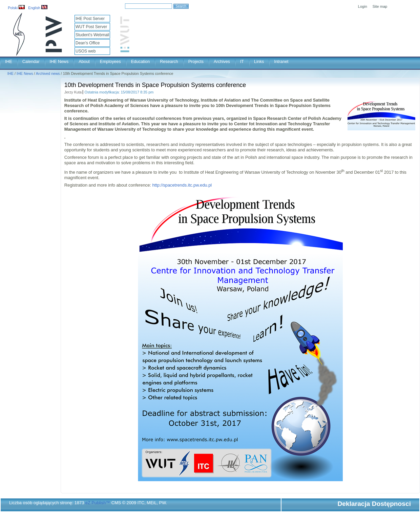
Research (169, 62)
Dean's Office (88, 43)
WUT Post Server (91, 27)
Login (363, 6)
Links (259, 62)
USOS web (86, 51)
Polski (16, 8)
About (84, 62)
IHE (9, 62)
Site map (380, 6)
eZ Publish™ (98, 503)
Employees (110, 62)
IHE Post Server (90, 19)
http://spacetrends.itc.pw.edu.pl (182, 185)
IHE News (59, 62)
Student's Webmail (92, 35)
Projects (196, 62)
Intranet (281, 62)
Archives (222, 62)
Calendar (31, 62)
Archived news (48, 73)
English (38, 8)
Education (141, 62)
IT (242, 62)
